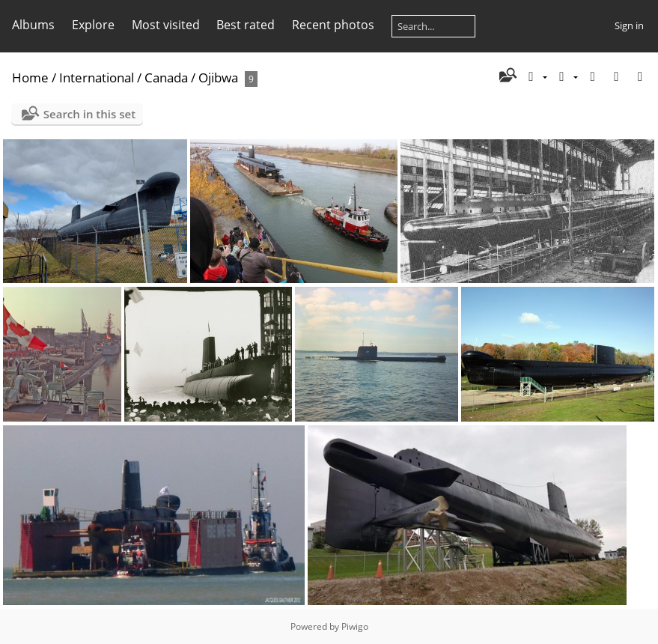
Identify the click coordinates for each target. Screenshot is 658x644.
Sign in (629, 25)
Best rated (246, 25)
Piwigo (355, 626)
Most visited (166, 25)
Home (30, 78)
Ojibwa (218, 78)
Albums (33, 25)
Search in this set (89, 114)
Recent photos (333, 25)
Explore (93, 25)
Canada (166, 78)
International (97, 78)
